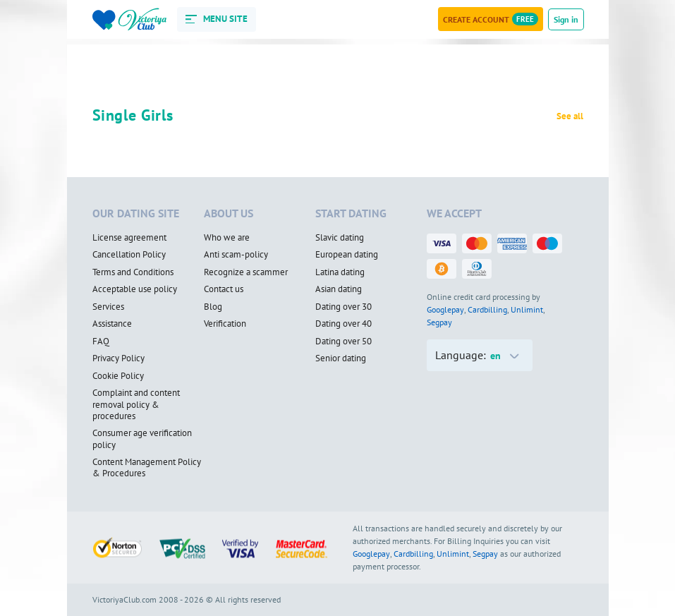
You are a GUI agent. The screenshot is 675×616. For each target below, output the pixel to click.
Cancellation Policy (129, 255)
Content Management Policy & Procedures (147, 468)
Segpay (439, 322)
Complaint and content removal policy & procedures (136, 405)
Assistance (112, 324)
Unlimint (527, 309)
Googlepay (445, 309)
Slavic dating (340, 238)
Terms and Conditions (133, 272)
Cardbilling (487, 309)
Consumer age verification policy (142, 439)
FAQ (101, 342)
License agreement (129, 238)
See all (570, 116)
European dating (347, 255)
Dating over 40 (343, 324)
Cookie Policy (118, 376)
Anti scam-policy (236, 255)
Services (108, 307)
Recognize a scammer (246, 272)
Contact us (224, 289)
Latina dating (340, 272)
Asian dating (339, 289)
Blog (213, 307)
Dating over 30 (343, 307)
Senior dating (341, 358)
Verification (225, 324)
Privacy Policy (118, 358)
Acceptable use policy (135, 289)
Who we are (227, 238)
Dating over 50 (343, 342)
